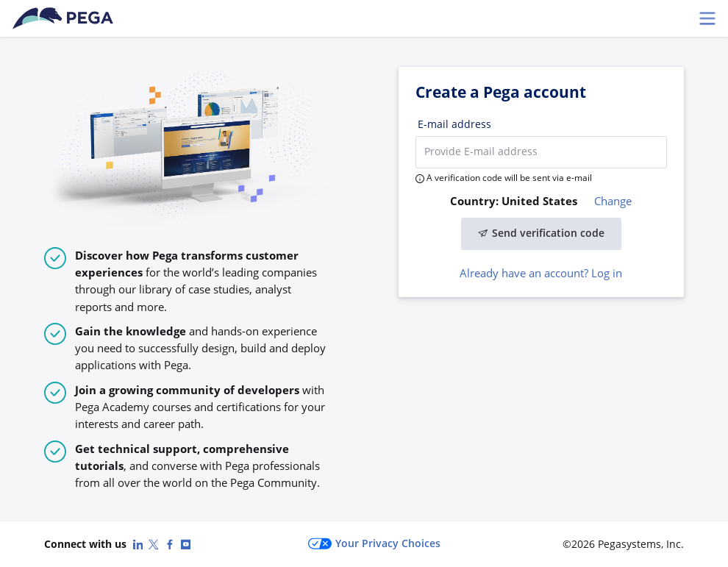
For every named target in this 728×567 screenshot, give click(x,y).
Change (613, 201)
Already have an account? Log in (541, 273)
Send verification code (541, 233)
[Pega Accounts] (65, 18)
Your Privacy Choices (374, 544)
